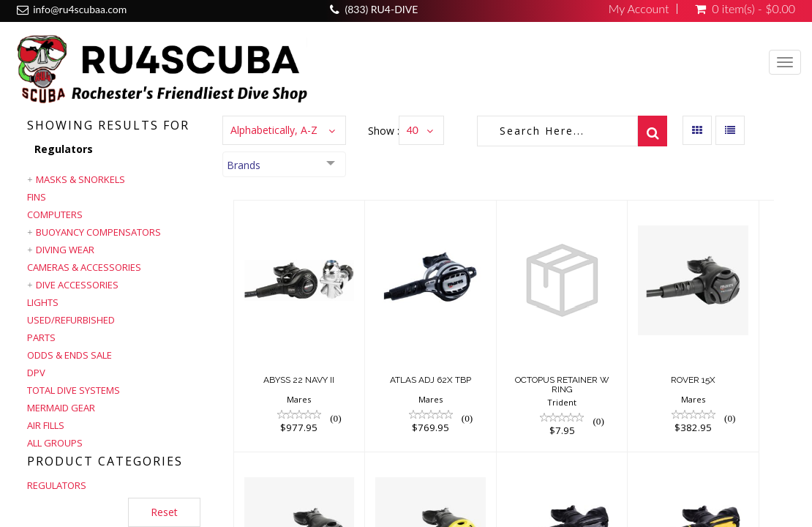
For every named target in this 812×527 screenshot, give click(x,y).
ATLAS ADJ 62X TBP (431, 380)
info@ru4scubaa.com (80, 9)
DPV (36, 373)
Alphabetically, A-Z (274, 130)
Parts (41, 337)
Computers (55, 214)
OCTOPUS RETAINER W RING (562, 385)
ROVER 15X (693, 380)
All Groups (55, 443)
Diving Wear (65, 250)
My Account (639, 9)
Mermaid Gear (61, 408)
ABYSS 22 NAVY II (299, 380)
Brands (244, 165)
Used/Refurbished (71, 320)
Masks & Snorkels (80, 179)
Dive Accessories (77, 285)
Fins (37, 197)
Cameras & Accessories (84, 267)
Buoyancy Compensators (98, 232)
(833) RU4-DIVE (381, 9)
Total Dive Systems (74, 390)
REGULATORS (57, 485)
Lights (43, 302)
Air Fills (46, 425)
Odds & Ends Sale (69, 355)
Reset (164, 512)
